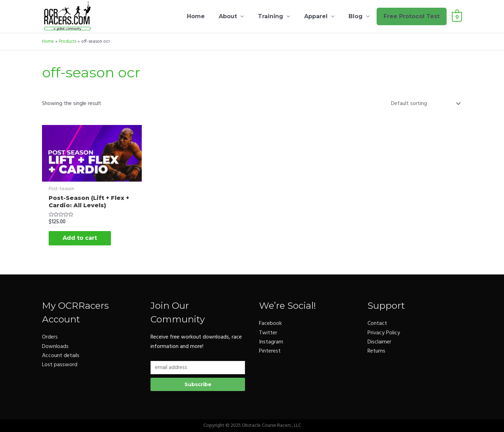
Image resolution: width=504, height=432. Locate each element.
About (228, 16)
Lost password (60, 365)
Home (196, 16)
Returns (376, 351)
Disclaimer (379, 342)
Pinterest (270, 351)
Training (271, 16)
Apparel (316, 16)
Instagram (271, 342)
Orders (50, 337)
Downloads (55, 347)
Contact (377, 323)
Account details (61, 356)
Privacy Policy (384, 333)
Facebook (270, 323)
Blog (356, 16)
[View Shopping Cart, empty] (457, 16)
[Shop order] (424, 104)
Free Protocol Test (412, 16)
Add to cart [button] (80, 238)
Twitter (268, 333)
